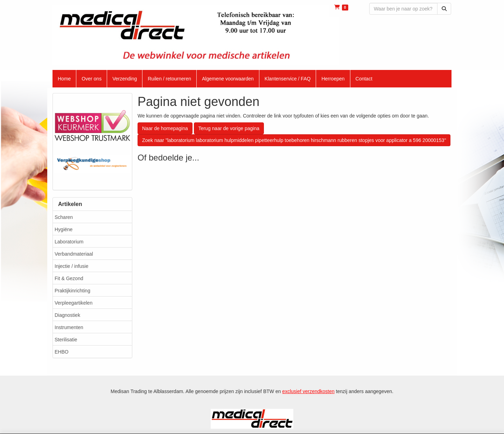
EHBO (62, 352)
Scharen (64, 217)
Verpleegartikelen (73, 303)
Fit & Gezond (69, 278)
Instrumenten (69, 327)
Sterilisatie (66, 340)
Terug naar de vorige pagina (229, 128)
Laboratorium (69, 242)
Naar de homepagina (165, 128)
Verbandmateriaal (74, 254)
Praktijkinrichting (72, 291)
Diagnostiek (67, 315)
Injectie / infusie (72, 266)
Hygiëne (64, 229)
